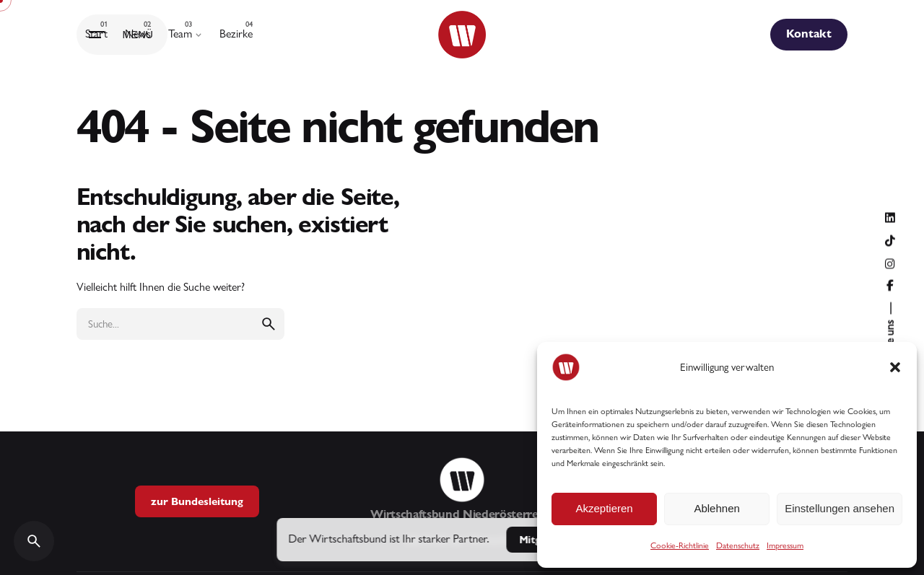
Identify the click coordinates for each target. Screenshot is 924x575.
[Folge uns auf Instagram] (890, 264)
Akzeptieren (604, 508)
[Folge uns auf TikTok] (890, 241)
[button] (895, 367)
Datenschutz (738, 545)
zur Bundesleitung (197, 501)
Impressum (785, 545)
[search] (269, 324)
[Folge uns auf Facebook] (890, 286)
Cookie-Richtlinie (680, 545)
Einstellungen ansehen (840, 508)
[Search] (34, 541)
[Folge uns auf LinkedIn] (890, 218)
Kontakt (809, 34)
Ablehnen (716, 508)
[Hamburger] (122, 35)
